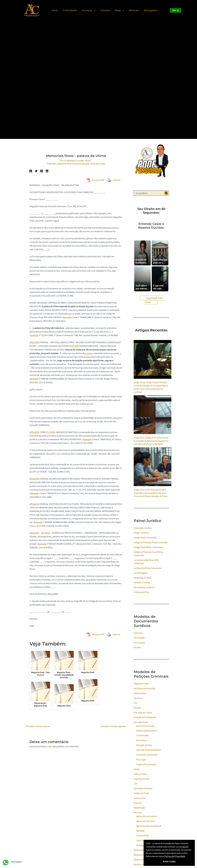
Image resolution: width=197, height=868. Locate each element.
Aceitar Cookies (169, 862)
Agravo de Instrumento (147, 816)
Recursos (138, 813)
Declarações (139, 638)
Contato (105, 10)
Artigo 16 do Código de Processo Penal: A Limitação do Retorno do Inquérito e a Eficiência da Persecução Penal (151, 441)
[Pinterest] (42, 171)
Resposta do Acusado (143, 860)
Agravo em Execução (145, 726)
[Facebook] (31, 171)
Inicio (55, 10)
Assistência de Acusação (144, 688)
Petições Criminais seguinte (115, 726)
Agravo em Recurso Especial (149, 826)
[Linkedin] (47, 171)
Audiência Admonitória (146, 731)
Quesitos (138, 803)
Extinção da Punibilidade (145, 717)
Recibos (137, 647)
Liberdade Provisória (143, 788)
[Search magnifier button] (166, 193)
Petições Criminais (142, 582)
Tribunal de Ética (141, 592)
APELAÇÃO (34, 342)
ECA (135, 703)
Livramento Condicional (147, 755)
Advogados (151, 10)
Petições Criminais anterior (37, 726)
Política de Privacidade (175, 856)
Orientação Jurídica (143, 528)
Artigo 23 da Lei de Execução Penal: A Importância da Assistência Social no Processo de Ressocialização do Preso (151, 493)
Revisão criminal (141, 864)
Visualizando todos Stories (154, 300)
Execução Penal (141, 722)
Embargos (141, 845)
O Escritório (70, 10)
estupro (89, 353)
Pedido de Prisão (141, 793)
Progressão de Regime (146, 764)
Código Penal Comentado (145, 538)
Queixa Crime (140, 798)
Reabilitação (139, 808)
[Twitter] (36, 171)
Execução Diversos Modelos (149, 750)
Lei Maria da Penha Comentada (147, 568)
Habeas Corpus (140, 774)
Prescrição (141, 760)
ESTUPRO (75, 346)
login (50, 746)
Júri (136, 784)
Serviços (89, 11)
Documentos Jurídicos (144, 587)
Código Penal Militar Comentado (148, 547)
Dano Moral (141, 740)
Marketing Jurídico (142, 578)
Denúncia (138, 698)
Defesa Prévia (140, 693)
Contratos (138, 633)
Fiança (137, 769)
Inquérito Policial (142, 779)
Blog (120, 11)
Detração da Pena (144, 745)
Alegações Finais (141, 684)
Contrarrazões (143, 735)
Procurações (139, 643)
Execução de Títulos (143, 713)
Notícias (134, 10)
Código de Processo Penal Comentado (151, 542)
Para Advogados (141, 573)
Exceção (137, 708)
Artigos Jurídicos (141, 533)
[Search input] (150, 193)
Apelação (67, 317)
